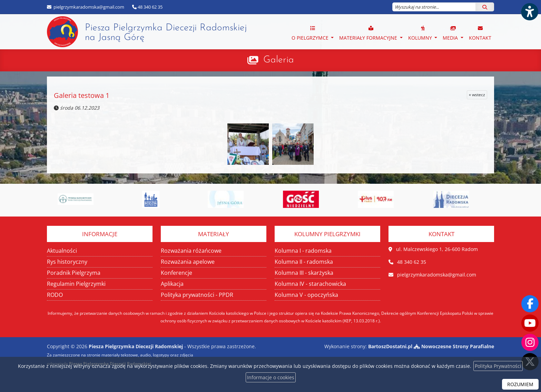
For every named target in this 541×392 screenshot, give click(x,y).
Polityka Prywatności (498, 366)
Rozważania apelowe (188, 262)
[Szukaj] (485, 7)
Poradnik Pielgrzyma (74, 273)
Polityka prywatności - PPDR (197, 295)
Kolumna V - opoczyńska (306, 295)
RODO (55, 295)
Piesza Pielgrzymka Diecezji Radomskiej (147, 32)
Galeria (279, 60)
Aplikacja (172, 284)
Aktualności (62, 251)
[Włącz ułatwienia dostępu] (529, 12)
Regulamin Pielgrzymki (76, 284)
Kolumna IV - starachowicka (310, 284)
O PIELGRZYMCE (311, 33)
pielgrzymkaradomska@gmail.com (88, 7)
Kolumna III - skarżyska (304, 273)
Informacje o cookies (271, 377)
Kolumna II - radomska (304, 262)
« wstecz (477, 95)
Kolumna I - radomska (303, 251)
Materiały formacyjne (369, 33)
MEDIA (451, 33)
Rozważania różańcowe (191, 251)
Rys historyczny (67, 262)
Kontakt (480, 33)
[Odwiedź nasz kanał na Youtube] (530, 323)
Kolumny (421, 33)
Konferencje (176, 273)
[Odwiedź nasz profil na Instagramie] (530, 342)
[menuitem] (313, 32)
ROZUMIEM (520, 384)
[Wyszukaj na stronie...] (434, 7)
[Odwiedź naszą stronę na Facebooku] (530, 304)
